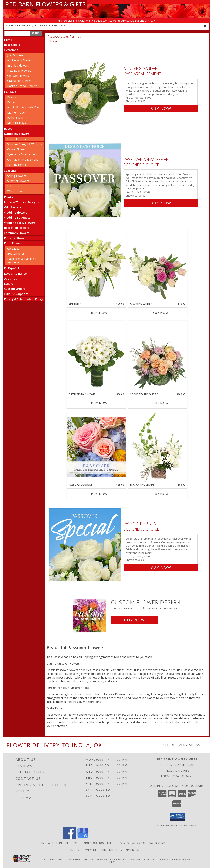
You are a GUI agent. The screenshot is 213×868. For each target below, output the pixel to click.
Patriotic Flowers (16, 238)
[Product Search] (17, 33)
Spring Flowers (17, 176)
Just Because (16, 55)
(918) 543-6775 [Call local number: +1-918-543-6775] (58, 25)
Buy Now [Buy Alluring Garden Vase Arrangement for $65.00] (161, 109)
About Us (10, 279)
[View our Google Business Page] (83, 838)
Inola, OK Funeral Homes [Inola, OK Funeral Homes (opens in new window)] (61, 843)
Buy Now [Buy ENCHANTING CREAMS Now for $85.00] (161, 494)
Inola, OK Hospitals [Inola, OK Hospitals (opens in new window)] (98, 843)
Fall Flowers (15, 186)
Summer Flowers (18, 181)
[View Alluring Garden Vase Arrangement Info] (85, 88)
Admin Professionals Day (23, 107)
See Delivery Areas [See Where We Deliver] (182, 745)
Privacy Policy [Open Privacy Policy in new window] (142, 859)
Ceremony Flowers (17, 233)
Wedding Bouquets (17, 218)
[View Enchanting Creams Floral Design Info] (158, 447)
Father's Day (15, 118)
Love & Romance (15, 273)
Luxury (9, 284)
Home (8, 40)
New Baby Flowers (19, 71)
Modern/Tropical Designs (21, 202)
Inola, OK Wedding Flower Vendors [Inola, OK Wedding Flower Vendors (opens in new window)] (144, 843)
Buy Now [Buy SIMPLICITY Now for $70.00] (99, 313)
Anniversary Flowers (20, 60)
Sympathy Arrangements (23, 154)
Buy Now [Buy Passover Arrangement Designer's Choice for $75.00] (161, 203)
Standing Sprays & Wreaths (25, 144)
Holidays (10, 92)
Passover (13, 97)
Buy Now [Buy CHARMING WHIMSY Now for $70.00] (161, 313)
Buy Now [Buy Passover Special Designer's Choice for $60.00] (161, 567)
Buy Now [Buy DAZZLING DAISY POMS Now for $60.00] (99, 403)
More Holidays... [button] (17, 123)
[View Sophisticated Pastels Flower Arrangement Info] (158, 357)
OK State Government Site (122, 850)
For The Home (17, 165)
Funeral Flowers (17, 139)
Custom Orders (15, 289)
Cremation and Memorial (23, 159)
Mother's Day (16, 112)
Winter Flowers (17, 191)
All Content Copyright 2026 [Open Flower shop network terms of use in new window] (67, 859)
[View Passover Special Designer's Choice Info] (85, 545)
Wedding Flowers (16, 212)
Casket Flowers (17, 149)
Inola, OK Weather (84, 850)
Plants (8, 197)
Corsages (13, 248)
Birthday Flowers (18, 65)
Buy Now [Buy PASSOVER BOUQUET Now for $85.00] (99, 494)
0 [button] (206, 25)
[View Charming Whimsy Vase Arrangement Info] (158, 266)
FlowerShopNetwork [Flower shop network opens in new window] (109, 859)
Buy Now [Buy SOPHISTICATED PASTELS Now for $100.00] (161, 403)
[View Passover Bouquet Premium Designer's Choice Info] (96, 447)
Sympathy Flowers (17, 134)
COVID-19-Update (16, 294)
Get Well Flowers (18, 76)
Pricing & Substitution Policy (24, 299)
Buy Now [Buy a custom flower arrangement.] (135, 620)
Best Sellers (12, 45)
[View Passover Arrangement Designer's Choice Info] (85, 180)
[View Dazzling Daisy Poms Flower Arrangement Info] (96, 357)
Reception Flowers (17, 228)
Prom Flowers (13, 243)
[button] (177, 817)
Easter (11, 102)
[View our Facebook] (69, 838)
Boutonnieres (16, 254)
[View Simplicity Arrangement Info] (96, 266)
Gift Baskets (13, 207)
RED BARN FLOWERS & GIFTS (45, 4)
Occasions (11, 50)
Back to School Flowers (22, 86)
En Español (12, 268)
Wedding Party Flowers (20, 223)
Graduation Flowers (20, 81)
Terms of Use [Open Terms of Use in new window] (118, 862)
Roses (8, 129)
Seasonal (10, 171)
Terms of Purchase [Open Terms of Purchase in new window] (174, 859)
